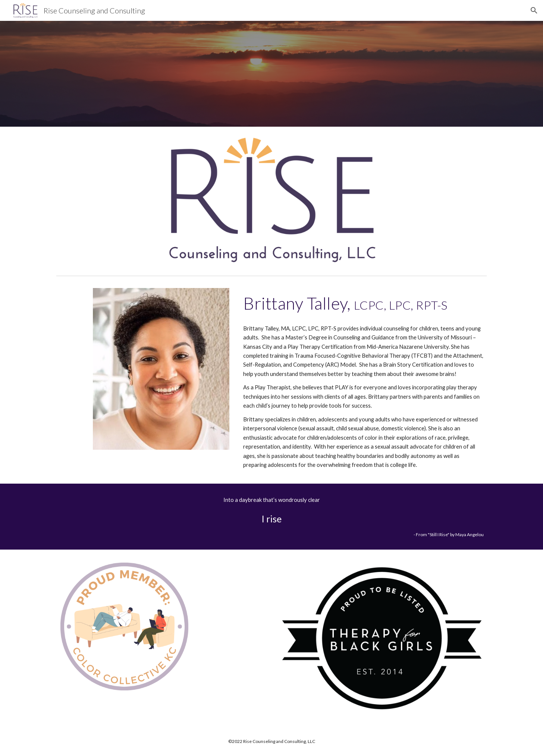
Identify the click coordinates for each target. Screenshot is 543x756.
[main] (363, 303)
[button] (534, 10)
